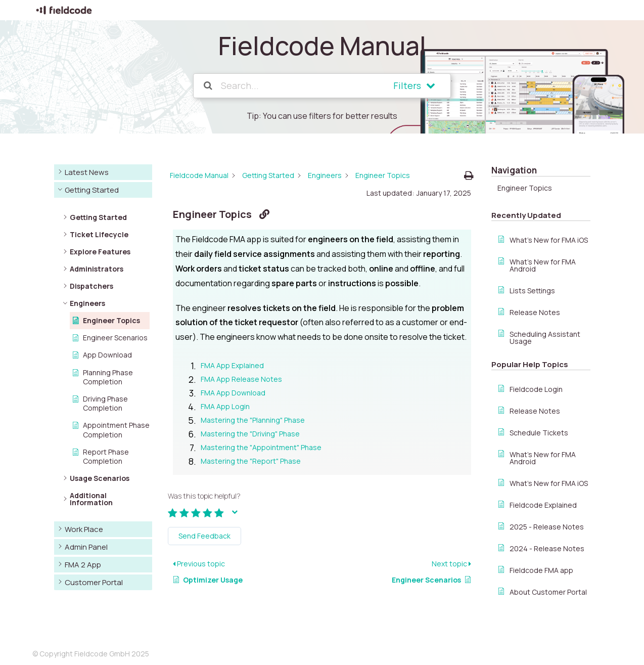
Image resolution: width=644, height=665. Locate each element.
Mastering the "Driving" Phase (250, 434)
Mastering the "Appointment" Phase (261, 447)
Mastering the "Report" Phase (251, 461)
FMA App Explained (232, 365)
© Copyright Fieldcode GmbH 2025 (91, 654)
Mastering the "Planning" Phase (253, 420)
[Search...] (294, 86)
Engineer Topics (525, 188)
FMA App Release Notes (241, 379)
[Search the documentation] (209, 86)
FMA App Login (225, 406)
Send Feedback (204, 536)
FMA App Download (233, 393)
